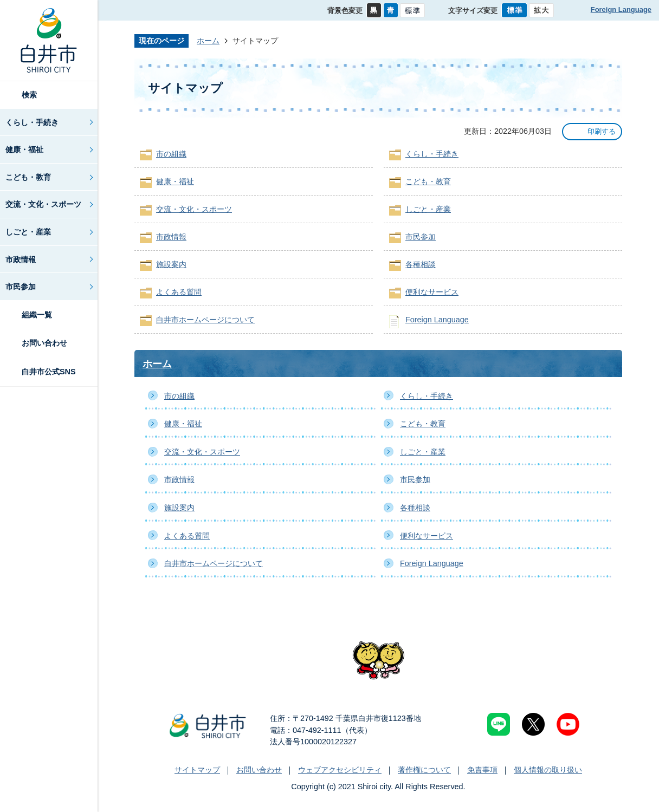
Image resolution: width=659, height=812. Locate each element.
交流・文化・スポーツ (43, 204)
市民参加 (21, 287)
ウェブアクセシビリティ (340, 770)
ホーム (208, 41)
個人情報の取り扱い (548, 770)
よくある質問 (179, 292)
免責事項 (482, 770)
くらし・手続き (32, 122)
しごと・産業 (28, 232)
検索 (29, 95)
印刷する (602, 131)
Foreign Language (621, 9)
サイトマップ (197, 770)
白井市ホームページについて (205, 320)
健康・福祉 (24, 150)
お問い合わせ (44, 343)
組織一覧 (37, 315)
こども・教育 (28, 177)
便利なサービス (432, 292)
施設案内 (171, 264)
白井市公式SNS (49, 372)
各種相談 (421, 264)
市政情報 (21, 259)
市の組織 (171, 154)
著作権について (424, 770)
